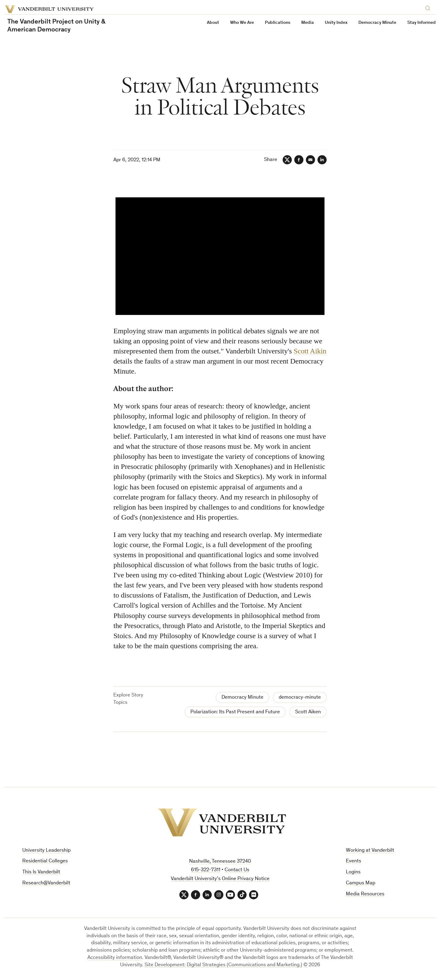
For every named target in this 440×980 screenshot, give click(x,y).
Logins (353, 872)
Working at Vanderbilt (370, 851)
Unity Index (336, 23)
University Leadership (46, 851)
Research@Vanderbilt (46, 883)
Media (308, 23)
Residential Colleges (45, 861)
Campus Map (361, 883)
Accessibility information (115, 958)
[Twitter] (287, 160)
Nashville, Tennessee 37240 (220, 862)
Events (354, 861)
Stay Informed (422, 23)
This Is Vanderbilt (41, 872)
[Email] (310, 160)
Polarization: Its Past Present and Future (235, 712)
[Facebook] (299, 160)
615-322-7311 (206, 870)
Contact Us (237, 870)
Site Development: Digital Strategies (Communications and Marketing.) (223, 965)
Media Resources (365, 894)
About (213, 23)
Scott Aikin (310, 351)
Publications (278, 23)
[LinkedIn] (322, 160)
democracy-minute (300, 698)
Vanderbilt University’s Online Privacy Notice (220, 879)
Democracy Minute (377, 23)
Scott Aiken (308, 712)
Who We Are (242, 23)
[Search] (429, 7)
